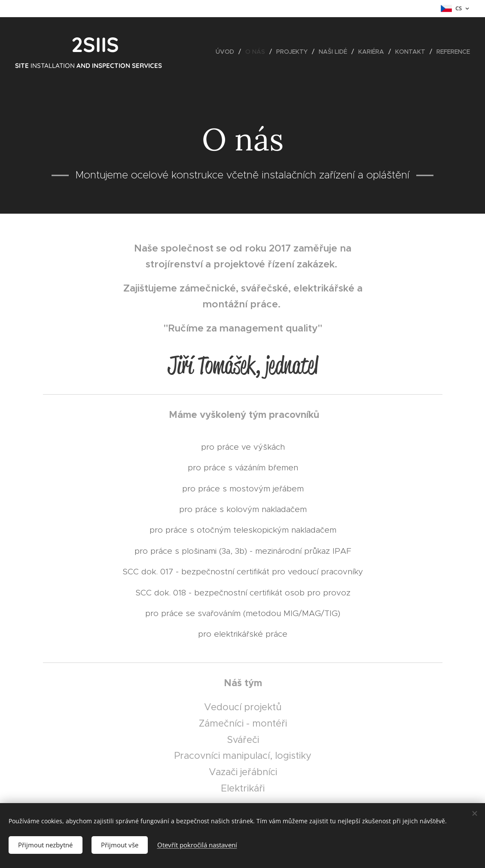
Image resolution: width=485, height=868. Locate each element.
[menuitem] (227, 52)
